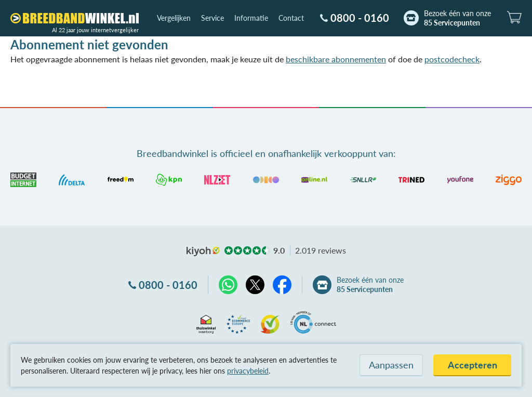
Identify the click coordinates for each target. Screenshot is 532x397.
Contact (291, 18)
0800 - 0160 (360, 18)
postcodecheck (452, 59)
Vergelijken (174, 18)
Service (212, 18)
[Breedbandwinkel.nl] (75, 18)
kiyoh (203, 252)
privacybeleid (248, 371)
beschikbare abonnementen (336, 59)
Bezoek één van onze (457, 18)
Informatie (251, 18)
